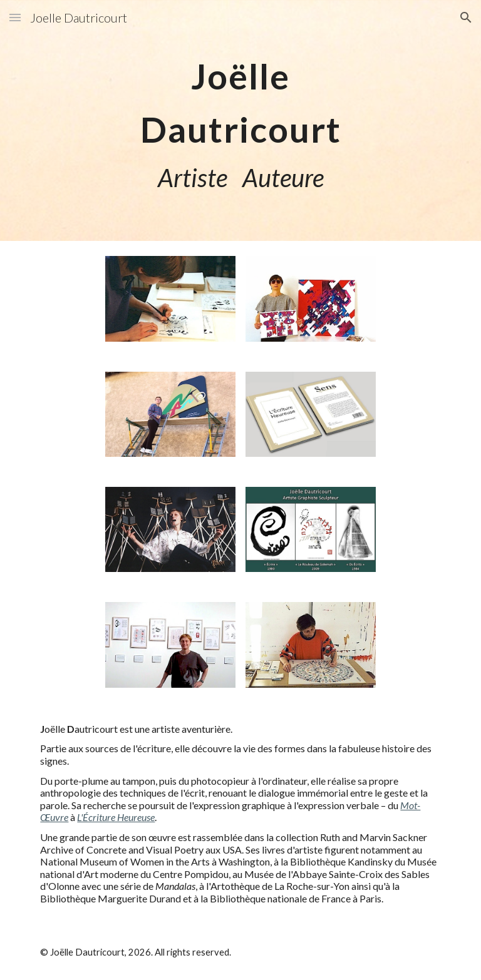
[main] (240, 120)
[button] (15, 17)
